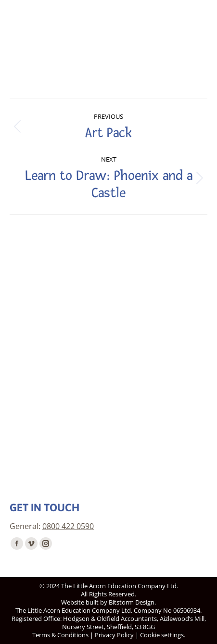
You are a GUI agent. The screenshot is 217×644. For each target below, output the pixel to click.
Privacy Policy (114, 635)
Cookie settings (162, 635)
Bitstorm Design (132, 602)
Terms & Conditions (60, 635)
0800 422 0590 (68, 526)
